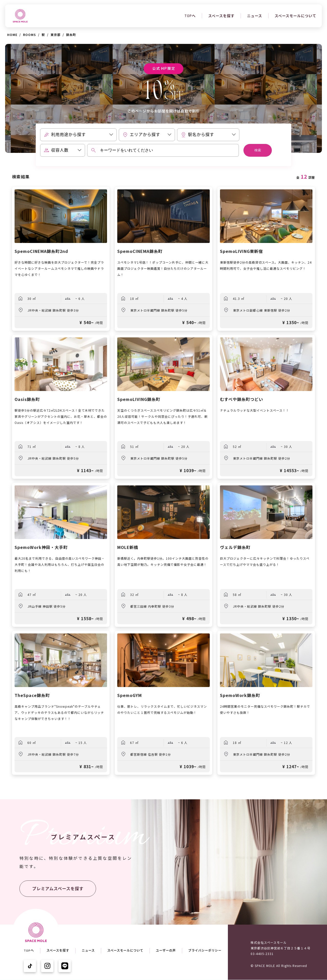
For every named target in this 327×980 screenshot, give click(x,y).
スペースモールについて (295, 16)
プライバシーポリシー (205, 951)
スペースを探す (221, 16)
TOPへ (190, 16)
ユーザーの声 (166, 951)
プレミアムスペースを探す (58, 889)
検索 (258, 150)
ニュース (255, 16)
